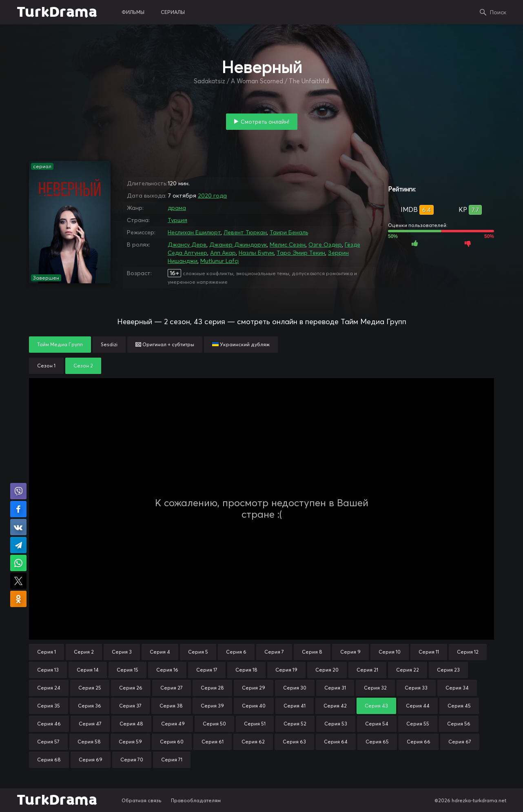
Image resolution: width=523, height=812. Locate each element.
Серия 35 (49, 706)
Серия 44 (418, 706)
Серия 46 (49, 724)
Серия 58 (89, 742)
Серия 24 (49, 688)
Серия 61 (213, 742)
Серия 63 (294, 742)
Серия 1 (47, 652)
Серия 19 (286, 670)
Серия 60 (172, 742)
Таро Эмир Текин (301, 253)
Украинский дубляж (241, 344)
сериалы (173, 12)
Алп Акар (223, 253)
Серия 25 (90, 688)
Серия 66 (419, 742)
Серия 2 (84, 652)
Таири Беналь (289, 232)
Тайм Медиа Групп (60, 344)
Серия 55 (418, 724)
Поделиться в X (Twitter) (18, 581)
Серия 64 (336, 742)
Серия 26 (131, 688)
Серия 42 (335, 706)
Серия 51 (255, 724)
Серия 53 (336, 724)
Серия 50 (214, 724)
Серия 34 (457, 688)
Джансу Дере (187, 245)
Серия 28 (212, 688)
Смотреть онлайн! (265, 122)
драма (177, 208)
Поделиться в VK (18, 527)
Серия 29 (254, 688)
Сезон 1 (46, 366)
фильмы (133, 12)
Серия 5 (198, 652)
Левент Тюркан (245, 232)
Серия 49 (173, 724)
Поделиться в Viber (18, 491)
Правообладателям (196, 800)
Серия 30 (295, 688)
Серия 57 (48, 742)
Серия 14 (88, 670)
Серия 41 (295, 706)
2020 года (212, 196)
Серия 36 (90, 706)
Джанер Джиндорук (238, 245)
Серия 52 (295, 724)
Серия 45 (459, 706)
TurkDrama (57, 12)
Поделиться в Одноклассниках (18, 599)
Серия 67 (460, 742)
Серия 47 (90, 724)
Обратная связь (142, 800)
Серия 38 (171, 706)
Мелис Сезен (288, 245)
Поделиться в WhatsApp (18, 563)
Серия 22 (408, 670)
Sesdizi (109, 344)
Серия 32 (375, 688)
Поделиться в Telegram (18, 545)
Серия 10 (390, 652)
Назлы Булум (256, 253)
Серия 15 (127, 670)
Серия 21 (367, 670)
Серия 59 (130, 742)
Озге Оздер (325, 245)
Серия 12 (468, 652)
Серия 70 (132, 760)
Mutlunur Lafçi (219, 261)
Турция (177, 220)
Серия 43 (376, 706)
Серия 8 (312, 652)
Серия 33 (416, 688)
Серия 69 (91, 760)
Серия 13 (48, 670)
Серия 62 (253, 742)
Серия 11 (429, 652)
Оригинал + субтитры (165, 344)
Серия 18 (246, 670)
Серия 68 (49, 760)
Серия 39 (212, 706)
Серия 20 (327, 670)
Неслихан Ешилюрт (194, 232)
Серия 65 (377, 742)
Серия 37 (130, 706)
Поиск (498, 12)
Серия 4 (160, 652)
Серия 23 (448, 670)
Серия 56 (459, 724)
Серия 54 (377, 724)
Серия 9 (350, 652)
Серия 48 (131, 724)
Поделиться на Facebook (18, 509)
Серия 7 (274, 652)
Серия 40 (254, 706)
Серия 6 (236, 652)
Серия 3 (122, 652)
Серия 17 (207, 670)
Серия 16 (167, 670)
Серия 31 (335, 688)
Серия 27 (172, 688)
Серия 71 (172, 760)
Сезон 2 (83, 366)
